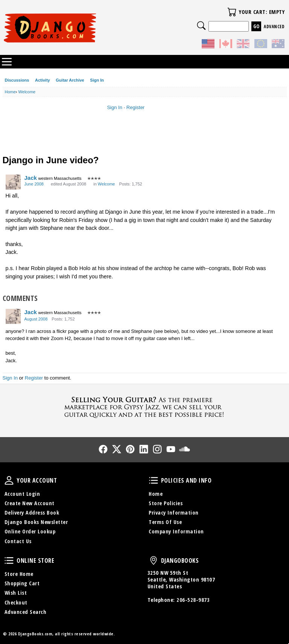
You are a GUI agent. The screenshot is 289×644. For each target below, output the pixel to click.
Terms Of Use (165, 522)
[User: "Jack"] (13, 182)
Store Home (19, 574)
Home (156, 494)
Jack (31, 178)
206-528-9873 (193, 600)
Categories (7, 62)
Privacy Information (174, 513)
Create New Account (30, 503)
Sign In (97, 80)
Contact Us (18, 541)
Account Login (22, 494)
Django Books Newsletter (36, 522)
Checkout (16, 602)
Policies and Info (154, 480)
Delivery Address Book (32, 513)
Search (201, 26)
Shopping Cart (22, 583)
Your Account (9, 480)
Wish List (16, 593)
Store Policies (166, 503)
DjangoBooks (154, 560)
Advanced (274, 27)
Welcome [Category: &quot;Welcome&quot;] (106, 184)
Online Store (9, 560)
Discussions (17, 80)
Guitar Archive (70, 80)
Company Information (176, 531)
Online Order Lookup (30, 531)
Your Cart (232, 12)
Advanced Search (26, 612)
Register (135, 107)
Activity (43, 80)
